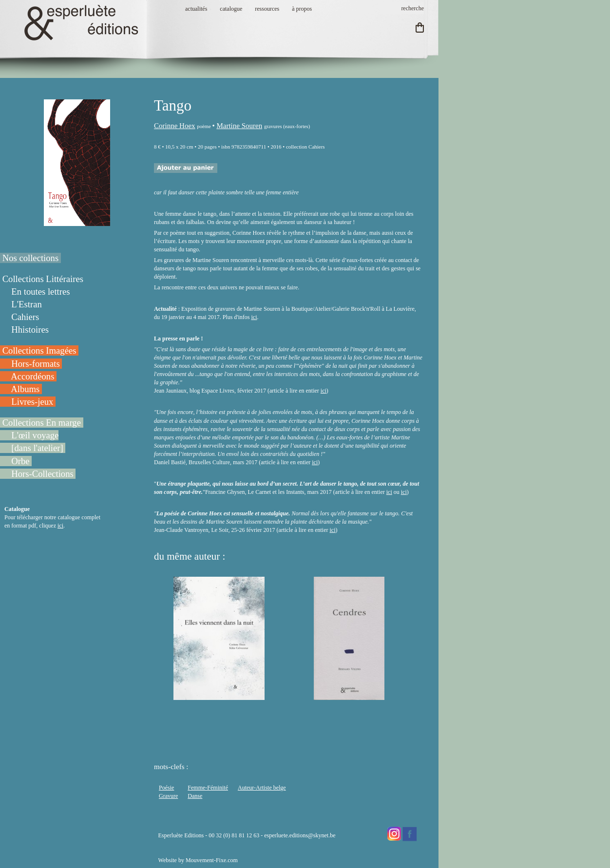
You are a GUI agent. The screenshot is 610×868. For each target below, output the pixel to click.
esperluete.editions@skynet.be (300, 835)
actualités (196, 9)
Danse (195, 796)
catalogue (231, 9)
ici (60, 526)
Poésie (166, 788)
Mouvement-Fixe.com (212, 860)
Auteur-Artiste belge (262, 788)
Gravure (168, 796)
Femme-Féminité (208, 788)
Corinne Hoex (175, 126)
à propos (302, 9)
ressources (267, 9)
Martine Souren (239, 126)
